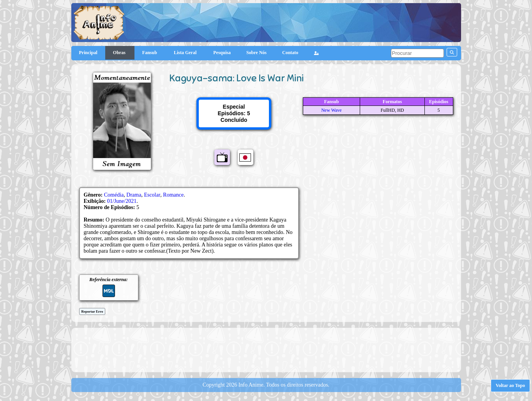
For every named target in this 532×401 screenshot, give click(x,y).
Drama (134, 195)
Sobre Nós (256, 53)
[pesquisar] (417, 53)
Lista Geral (186, 53)
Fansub (150, 53)
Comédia (114, 195)
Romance (173, 195)
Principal (88, 53)
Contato (290, 53)
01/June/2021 (122, 201)
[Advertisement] (266, 349)
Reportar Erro (92, 311)
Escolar (152, 195)
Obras (120, 53)
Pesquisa (222, 53)
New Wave (331, 110)
